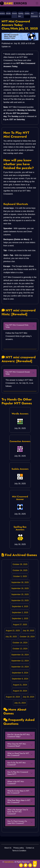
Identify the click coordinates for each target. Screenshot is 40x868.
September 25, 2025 (20, 594)
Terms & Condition (19, 851)
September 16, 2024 (20, 655)
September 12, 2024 (20, 661)
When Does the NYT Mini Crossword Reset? (17, 745)
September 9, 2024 (20, 673)
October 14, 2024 (20, 643)
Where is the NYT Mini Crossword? (16, 783)
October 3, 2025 (20, 576)
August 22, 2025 (13, 631)
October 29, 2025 (20, 564)
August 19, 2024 (20, 691)
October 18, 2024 (27, 637)
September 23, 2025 (20, 600)
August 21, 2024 (20, 685)
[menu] (37, 3)
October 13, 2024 (20, 649)
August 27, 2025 (20, 625)
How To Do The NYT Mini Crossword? (17, 764)
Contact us (30, 848)
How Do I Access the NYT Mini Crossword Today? (19, 736)
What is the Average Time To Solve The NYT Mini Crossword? (18, 812)
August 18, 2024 (13, 697)
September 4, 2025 (20, 606)
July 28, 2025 (11, 637)
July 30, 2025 (28, 631)
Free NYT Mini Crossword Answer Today (18, 373)
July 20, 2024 (28, 697)
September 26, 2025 (20, 588)
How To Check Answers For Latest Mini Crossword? (17, 822)
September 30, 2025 (20, 582)
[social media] (21, 865)
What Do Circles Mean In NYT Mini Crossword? (18, 792)
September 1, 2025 (20, 619)
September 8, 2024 (20, 679)
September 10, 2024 (20, 667)
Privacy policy (19, 848)
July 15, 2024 (20, 703)
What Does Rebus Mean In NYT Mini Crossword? (19, 801)
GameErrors (9, 862)
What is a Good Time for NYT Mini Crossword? (18, 754)
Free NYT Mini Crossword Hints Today (17, 326)
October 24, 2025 (20, 570)
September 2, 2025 (20, 613)
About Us (8, 848)
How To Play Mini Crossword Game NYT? (18, 773)
